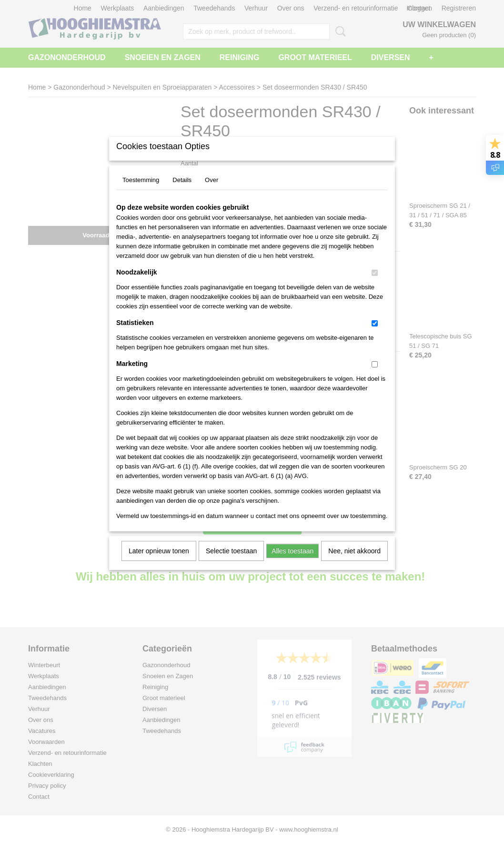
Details (182, 192)
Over (212, 192)
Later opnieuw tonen (159, 563)
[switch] (375, 285)
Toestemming (141, 192)
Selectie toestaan (231, 563)
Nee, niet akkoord (354, 563)
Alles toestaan (292, 563)
